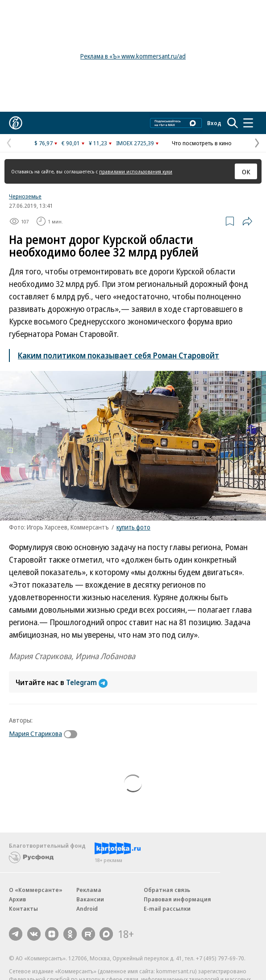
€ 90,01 (71, 143)
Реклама (89, 890)
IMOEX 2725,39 (135, 143)
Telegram (87, 682)
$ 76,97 (44, 143)
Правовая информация (177, 899)
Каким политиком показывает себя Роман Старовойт (118, 355)
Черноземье (25, 196)
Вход (214, 123)
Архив (17, 899)
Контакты (23, 908)
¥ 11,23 (98, 143)
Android (87, 908)
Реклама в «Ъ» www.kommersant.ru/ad (133, 56)
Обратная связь (167, 890)
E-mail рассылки (167, 908)
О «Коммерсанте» (36, 890)
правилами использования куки (136, 171)
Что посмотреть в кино (202, 143)
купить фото (133, 527)
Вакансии (90, 899)
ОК (246, 172)
